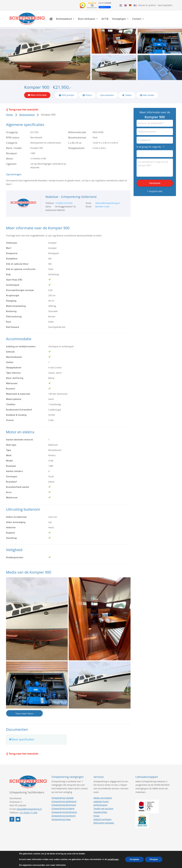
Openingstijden (165, 5)
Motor (10, 159)
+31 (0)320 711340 (28, 813)
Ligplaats (11, 164)
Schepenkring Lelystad (62, 798)
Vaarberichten (100, 812)
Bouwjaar (12, 153)
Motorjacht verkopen (104, 823)
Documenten (107, 95)
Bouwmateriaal (77, 138)
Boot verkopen (87, 19)
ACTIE (105, 19)
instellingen (113, 859)
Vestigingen (119, 19)
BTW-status (13, 138)
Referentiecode (77, 132)
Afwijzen (154, 859)
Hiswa (96, 816)
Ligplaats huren (101, 801)
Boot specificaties (23, 739)
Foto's (89, 95)
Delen (128, 95)
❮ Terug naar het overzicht (22, 110)
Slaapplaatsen (76, 148)
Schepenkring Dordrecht (63, 816)
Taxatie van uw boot (103, 808)
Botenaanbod (64, 19)
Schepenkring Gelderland (64, 801)
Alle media (149, 95)
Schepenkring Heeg (61, 819)
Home (9, 115)
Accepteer (134, 859)
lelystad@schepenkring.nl (29, 809)
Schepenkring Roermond (64, 805)
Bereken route (102, 207)
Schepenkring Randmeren (64, 812)
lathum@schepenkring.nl (107, 203)
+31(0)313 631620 (64, 203)
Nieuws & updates (147, 5)
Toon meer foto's (24, 713)
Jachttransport (100, 805)
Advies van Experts (103, 798)
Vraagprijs (12, 132)
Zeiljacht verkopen (102, 819)
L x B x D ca (75, 143)
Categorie (12, 143)
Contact (137, 19)
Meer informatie (39, 95)
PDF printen (68, 95)
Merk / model (14, 148)
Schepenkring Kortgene (63, 808)
